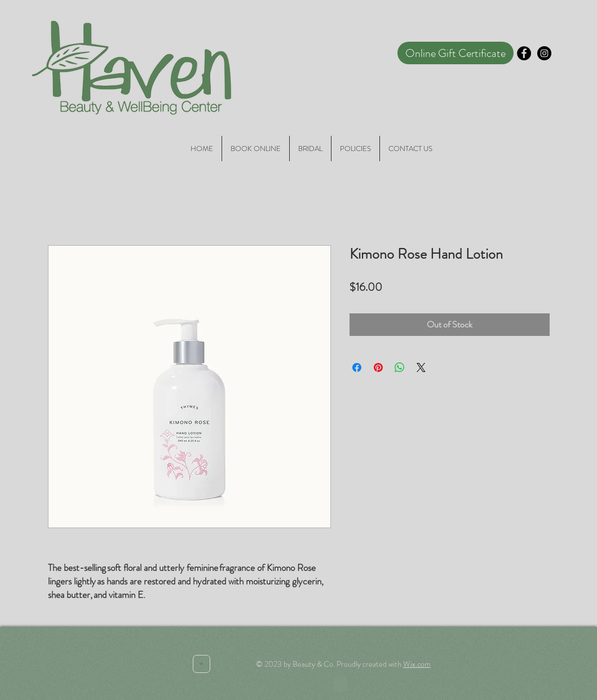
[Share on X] (421, 367)
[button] (340, 682)
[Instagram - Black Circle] (544, 53)
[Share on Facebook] (357, 367)
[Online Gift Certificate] (456, 53)
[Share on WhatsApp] (400, 367)
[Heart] (202, 664)
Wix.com (417, 664)
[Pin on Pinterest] (378, 367)
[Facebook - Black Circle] (524, 53)
